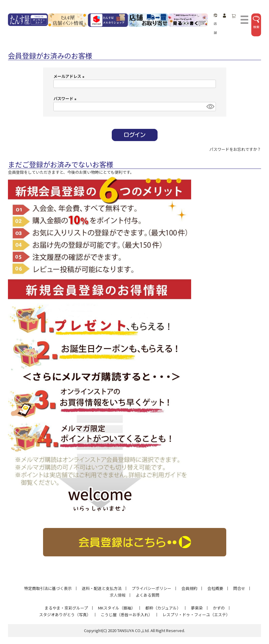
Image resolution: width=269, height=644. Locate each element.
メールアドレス (70, 76)
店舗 (215, 24)
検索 (256, 22)
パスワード (66, 98)
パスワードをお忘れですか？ (235, 149)
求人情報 (118, 595)
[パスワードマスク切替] (210, 107)
